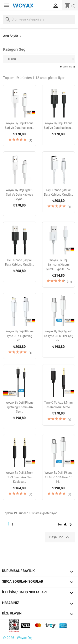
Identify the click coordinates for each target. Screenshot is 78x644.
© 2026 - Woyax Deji (18, 638)
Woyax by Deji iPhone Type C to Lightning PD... (20, 336)
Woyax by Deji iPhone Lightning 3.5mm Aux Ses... (20, 407)
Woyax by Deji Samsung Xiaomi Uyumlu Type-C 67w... (59, 265)
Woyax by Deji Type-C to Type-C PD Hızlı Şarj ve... (59, 336)
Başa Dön (60, 537)
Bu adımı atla (66, 67)
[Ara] (39, 19)
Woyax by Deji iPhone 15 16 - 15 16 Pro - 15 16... (58, 477)
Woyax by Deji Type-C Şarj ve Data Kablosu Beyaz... (19, 194)
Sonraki (66, 525)
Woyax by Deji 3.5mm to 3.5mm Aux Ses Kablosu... (20, 477)
